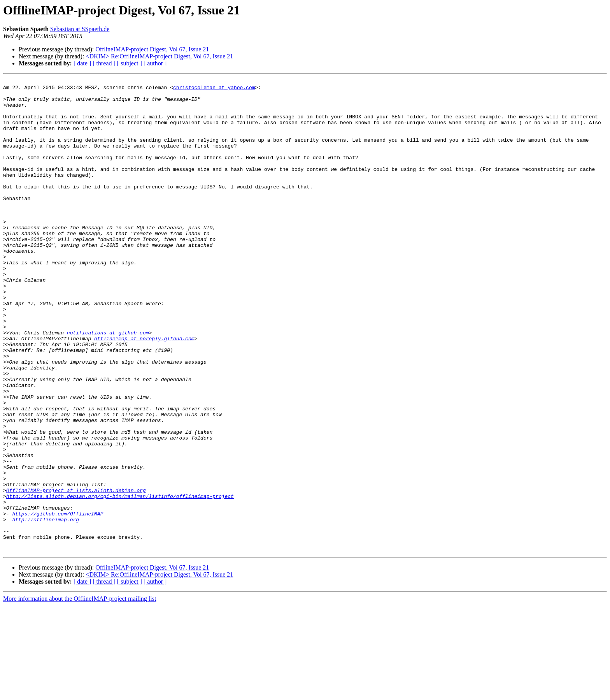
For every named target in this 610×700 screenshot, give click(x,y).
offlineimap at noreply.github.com (144, 391)
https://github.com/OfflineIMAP (58, 601)
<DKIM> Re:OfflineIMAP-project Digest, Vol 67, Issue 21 (159, 56)
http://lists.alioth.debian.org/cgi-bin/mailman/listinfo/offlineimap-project (120, 580)
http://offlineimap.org (46, 608)
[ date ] (82, 63)
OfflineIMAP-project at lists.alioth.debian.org (76, 573)
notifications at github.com (108, 384)
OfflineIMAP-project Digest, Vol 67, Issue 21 (152, 49)
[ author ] (155, 63)
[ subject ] (130, 63)
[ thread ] (104, 63)
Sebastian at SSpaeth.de (80, 29)
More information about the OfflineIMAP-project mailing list (80, 693)
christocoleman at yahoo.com (214, 90)
